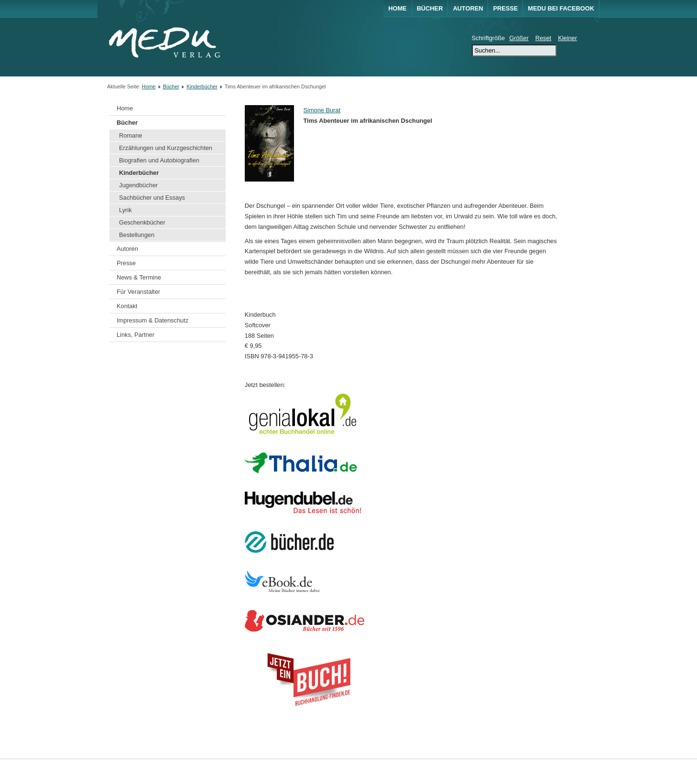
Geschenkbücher (142, 222)
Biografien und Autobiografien (159, 160)
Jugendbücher (138, 185)
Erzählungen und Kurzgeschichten (166, 148)
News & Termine (139, 277)
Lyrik (125, 210)
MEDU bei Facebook (561, 8)
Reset (543, 38)
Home (397, 8)
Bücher (430, 8)
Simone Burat (322, 110)
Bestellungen (137, 235)
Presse (505, 8)
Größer (519, 38)
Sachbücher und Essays (152, 198)
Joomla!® (582, 771)
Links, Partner (136, 335)
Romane (131, 135)
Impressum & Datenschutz (152, 320)
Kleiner (567, 38)
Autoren (468, 8)
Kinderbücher (202, 86)
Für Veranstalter (138, 292)
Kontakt (127, 306)
